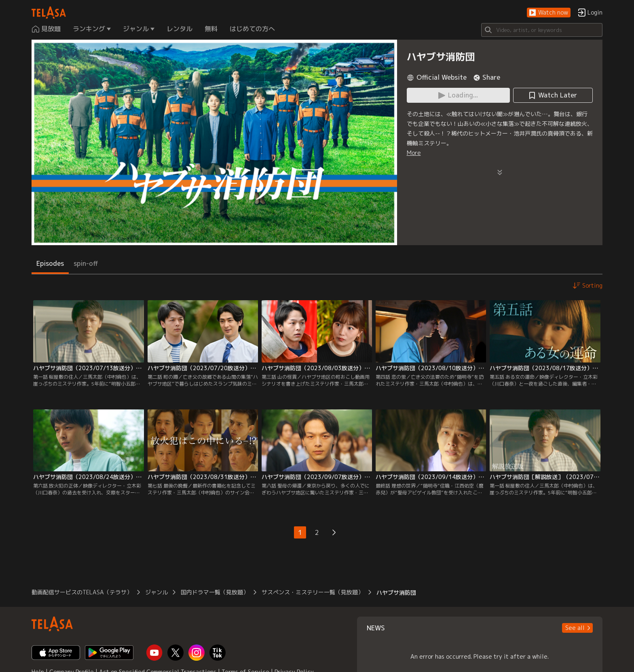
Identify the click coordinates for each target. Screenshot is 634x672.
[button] (549, 13)
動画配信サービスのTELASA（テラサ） (82, 592)
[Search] (542, 30)
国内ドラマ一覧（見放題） (215, 592)
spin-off (86, 263)
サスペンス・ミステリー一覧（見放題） (313, 592)
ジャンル (156, 592)
